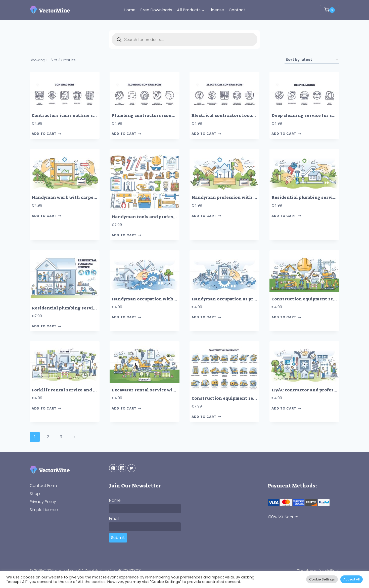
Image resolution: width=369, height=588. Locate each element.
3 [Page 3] (61, 437)
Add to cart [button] (47, 134)
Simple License (44, 510)
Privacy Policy (43, 502)
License (217, 10)
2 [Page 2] (48, 437)
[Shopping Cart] (330, 10)
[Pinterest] (113, 468)
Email (114, 518)
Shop (35, 494)
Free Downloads (156, 10)
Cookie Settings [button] (322, 579)
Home (130, 10)
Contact (237, 10)
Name (115, 500)
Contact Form (43, 486)
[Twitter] (131, 468)
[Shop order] (312, 60)
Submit (118, 538)
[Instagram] (122, 468)
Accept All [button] (352, 579)
